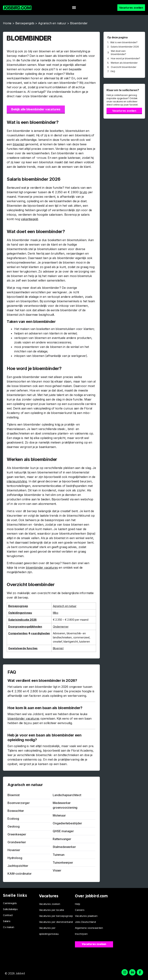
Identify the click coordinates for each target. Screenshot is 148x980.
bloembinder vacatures (42, 568)
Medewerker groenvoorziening (65, 805)
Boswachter (16, 811)
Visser (57, 870)
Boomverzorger (19, 803)
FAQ (113, 71)
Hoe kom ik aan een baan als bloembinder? (45, 708)
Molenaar (59, 815)
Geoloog (14, 826)
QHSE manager (63, 831)
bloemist (18, 144)
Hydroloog (15, 858)
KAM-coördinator (20, 874)
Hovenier (14, 850)
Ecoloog (13, 819)
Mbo (56, 613)
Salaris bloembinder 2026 (125, 47)
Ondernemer (61, 627)
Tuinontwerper (63, 863)
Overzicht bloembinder (124, 67)
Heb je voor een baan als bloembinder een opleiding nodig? (44, 737)
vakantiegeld (29, 219)
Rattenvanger (62, 839)
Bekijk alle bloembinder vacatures (36, 109)
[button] (74, 8)
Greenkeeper (17, 834)
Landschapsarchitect (67, 795)
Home (7, 23)
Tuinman (59, 855)
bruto (83, 192)
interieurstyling (17, 481)
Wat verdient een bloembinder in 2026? (42, 681)
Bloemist (58, 648)
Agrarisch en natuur (52, 23)
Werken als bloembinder (124, 63)
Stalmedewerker (64, 847)
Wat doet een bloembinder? (118, 53)
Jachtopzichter (18, 866)
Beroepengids (25, 23)
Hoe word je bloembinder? (125, 58)
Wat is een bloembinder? (124, 42)
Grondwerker (17, 842)
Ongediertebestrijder (67, 823)
